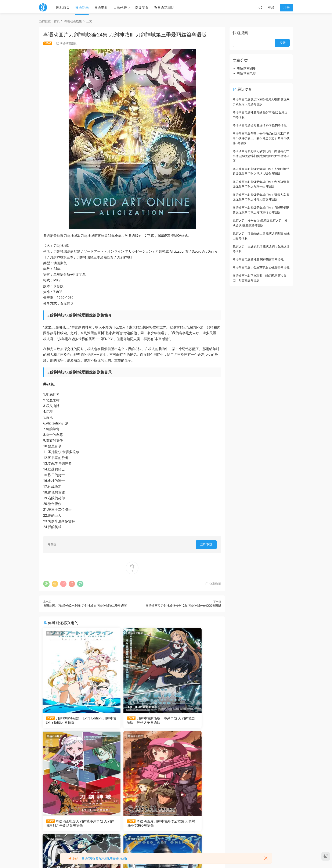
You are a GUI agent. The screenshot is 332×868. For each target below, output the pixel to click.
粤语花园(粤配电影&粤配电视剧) (104, 859)
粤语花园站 (164, 8)
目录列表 (120, 8)
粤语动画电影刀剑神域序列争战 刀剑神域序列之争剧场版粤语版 (192, 721)
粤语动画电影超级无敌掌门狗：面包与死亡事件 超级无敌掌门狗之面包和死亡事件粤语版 (261, 156)
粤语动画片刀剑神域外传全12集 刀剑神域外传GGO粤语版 (183, 606)
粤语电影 (101, 8)
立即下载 (206, 544)
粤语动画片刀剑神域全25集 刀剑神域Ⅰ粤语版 (192, 825)
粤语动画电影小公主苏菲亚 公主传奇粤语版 (261, 267)
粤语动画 (82, 8)
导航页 (142, 8)
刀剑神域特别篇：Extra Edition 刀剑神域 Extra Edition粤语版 (71, 721)
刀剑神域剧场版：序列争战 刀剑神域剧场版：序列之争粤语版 (131, 721)
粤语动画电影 (55, 633)
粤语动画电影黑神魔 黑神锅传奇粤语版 (258, 259)
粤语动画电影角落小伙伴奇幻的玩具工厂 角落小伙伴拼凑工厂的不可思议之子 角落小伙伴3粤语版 (261, 138)
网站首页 (63, 8)
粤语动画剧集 (68, 44)
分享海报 (213, 584)
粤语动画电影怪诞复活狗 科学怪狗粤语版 (260, 125)
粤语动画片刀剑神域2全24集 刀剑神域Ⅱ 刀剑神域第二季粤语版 (85, 606)
